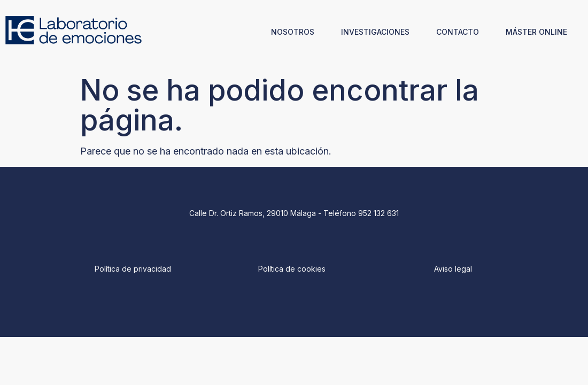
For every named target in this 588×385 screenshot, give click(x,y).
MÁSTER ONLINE (536, 32)
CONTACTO (458, 32)
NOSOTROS (293, 32)
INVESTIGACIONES (375, 32)
